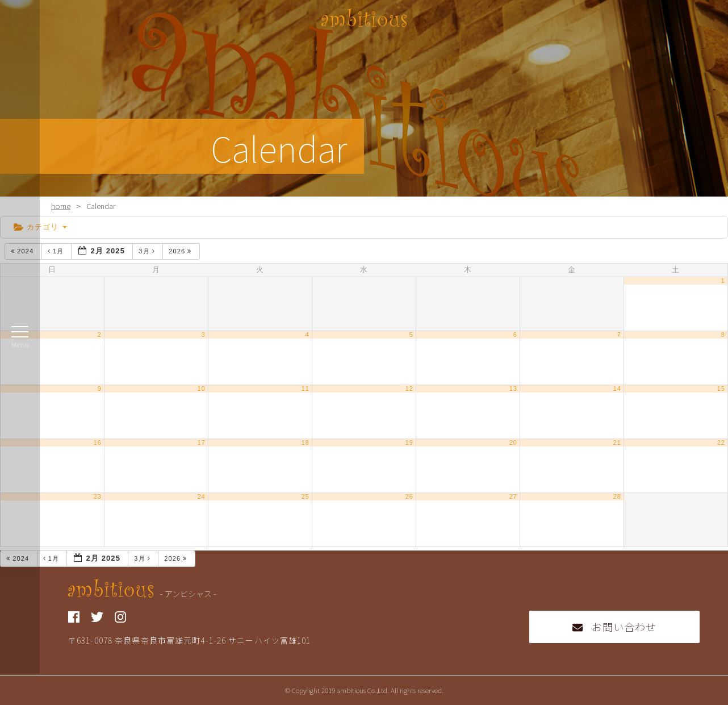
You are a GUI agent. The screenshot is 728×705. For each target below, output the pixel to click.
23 (98, 497)
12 (409, 389)
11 (306, 389)
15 (721, 389)
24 (202, 497)
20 (513, 443)
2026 (181, 251)
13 (513, 389)
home (61, 206)
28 (617, 497)
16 (98, 443)
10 (202, 389)
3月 (148, 251)
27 (513, 497)
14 (617, 389)
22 (721, 443)
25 (306, 497)
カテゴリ (40, 227)
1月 (57, 251)
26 (409, 497)
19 (409, 443)
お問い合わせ (615, 627)
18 (306, 443)
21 (617, 443)
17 (202, 443)
